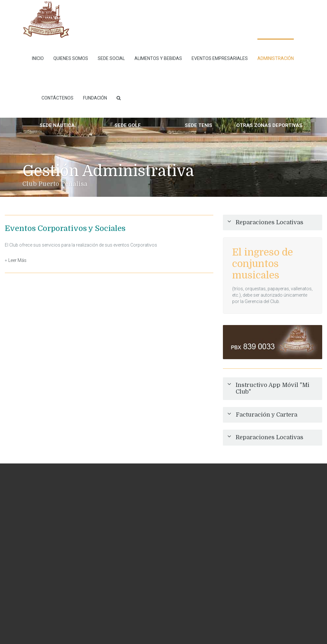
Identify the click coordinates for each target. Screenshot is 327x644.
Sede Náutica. (58, 125)
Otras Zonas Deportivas (269, 125)
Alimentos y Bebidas (158, 58)
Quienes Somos (71, 58)
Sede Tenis (199, 125)
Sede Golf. (128, 125)
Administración (276, 58)
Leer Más (17, 260)
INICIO (38, 58)
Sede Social (111, 58)
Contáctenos (57, 98)
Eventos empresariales (220, 58)
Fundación (95, 98)
